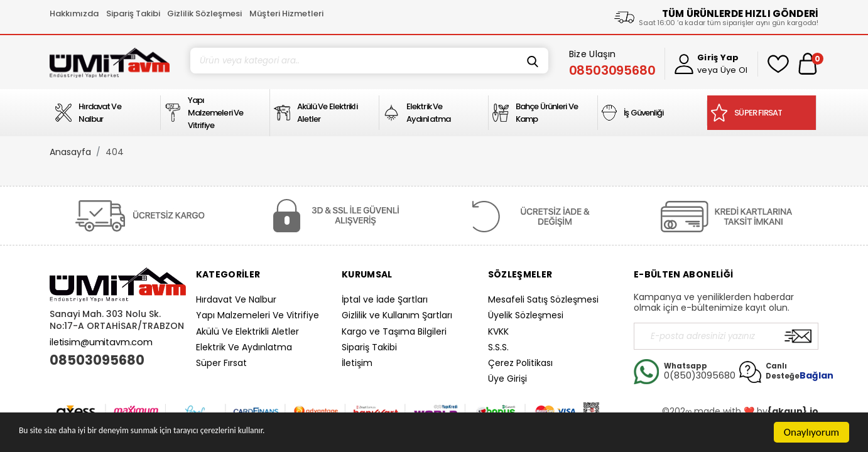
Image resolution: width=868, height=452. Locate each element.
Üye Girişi (507, 379)
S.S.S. (498, 347)
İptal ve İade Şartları (385, 299)
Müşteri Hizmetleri (286, 13)
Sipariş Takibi (133, 13)
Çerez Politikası (520, 363)
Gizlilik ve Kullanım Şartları (397, 315)
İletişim (357, 363)
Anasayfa (70, 152)
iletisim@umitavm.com (101, 342)
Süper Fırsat (221, 363)
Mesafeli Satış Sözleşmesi (543, 299)
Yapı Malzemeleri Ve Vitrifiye (258, 315)
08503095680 (97, 360)
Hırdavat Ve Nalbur (236, 299)
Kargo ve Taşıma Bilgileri (394, 331)
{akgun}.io (793, 411)
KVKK (498, 331)
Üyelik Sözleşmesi (526, 315)
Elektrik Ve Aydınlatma (244, 347)
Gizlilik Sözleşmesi (204, 13)
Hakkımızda (74, 13)
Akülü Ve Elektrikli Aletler (247, 331)
